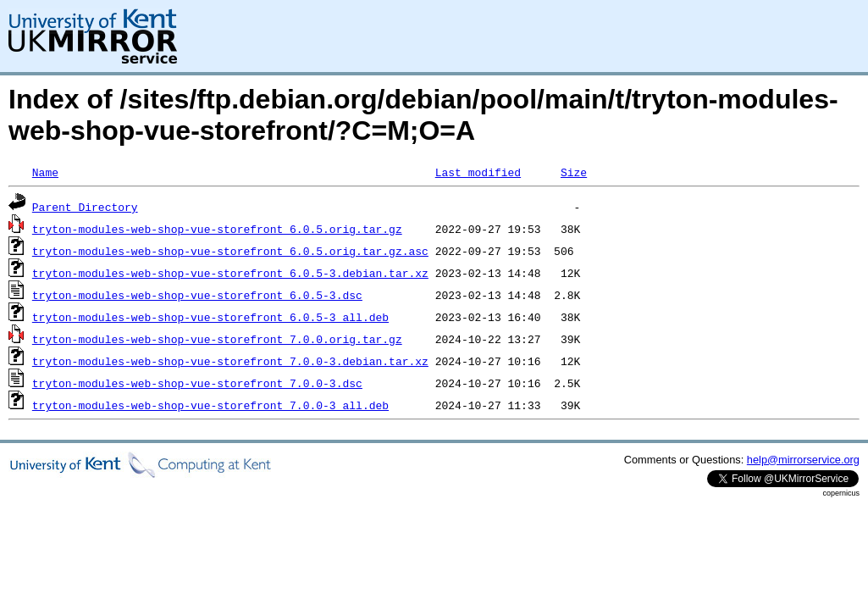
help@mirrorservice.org (803, 460)
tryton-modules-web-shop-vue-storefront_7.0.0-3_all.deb (210, 405)
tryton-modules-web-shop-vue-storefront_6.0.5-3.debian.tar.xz (230, 273)
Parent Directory (85, 207)
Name (45, 172)
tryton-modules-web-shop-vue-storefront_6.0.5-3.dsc (197, 295)
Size (574, 172)
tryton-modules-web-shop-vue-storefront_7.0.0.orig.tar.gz (217, 339)
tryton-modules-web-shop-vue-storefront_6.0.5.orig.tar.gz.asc (230, 251)
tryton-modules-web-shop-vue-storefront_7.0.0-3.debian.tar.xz (230, 361)
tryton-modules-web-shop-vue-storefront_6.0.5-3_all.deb (210, 317)
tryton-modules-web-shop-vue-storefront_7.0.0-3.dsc (197, 383)
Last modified (478, 172)
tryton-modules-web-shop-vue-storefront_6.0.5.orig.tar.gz (217, 229)
